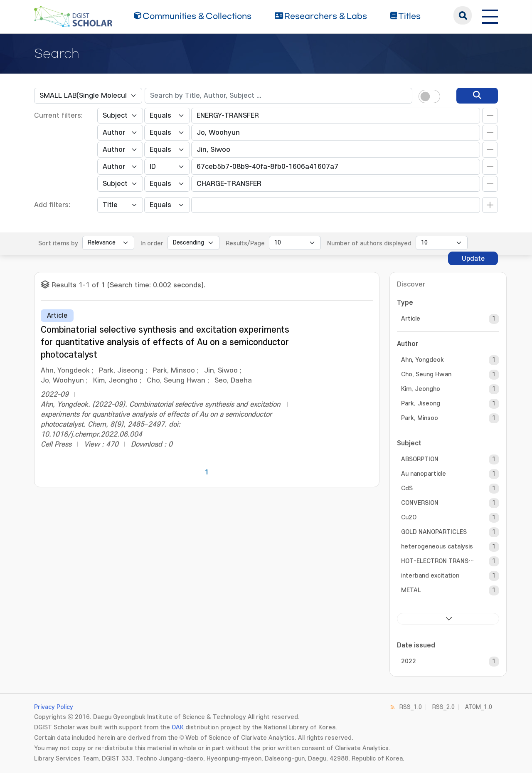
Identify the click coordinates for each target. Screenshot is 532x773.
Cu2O (409, 517)
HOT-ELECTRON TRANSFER (438, 561)
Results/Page (245, 243)
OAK (178, 727)
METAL (411, 590)
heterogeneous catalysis (437, 547)
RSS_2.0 (443, 707)
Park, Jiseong (421, 404)
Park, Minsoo (420, 418)
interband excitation (430, 576)
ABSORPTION (420, 459)
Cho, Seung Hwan (426, 374)
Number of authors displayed (369, 243)
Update (473, 259)
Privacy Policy (54, 707)
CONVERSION (420, 503)
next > (448, 619)
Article (411, 319)
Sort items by (58, 243)
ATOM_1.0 (479, 707)
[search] (477, 96)
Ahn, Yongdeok (422, 360)
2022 (409, 661)
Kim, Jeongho (421, 389)
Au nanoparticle (424, 474)
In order (152, 243)
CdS (407, 488)
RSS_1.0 (411, 707)
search (463, 15)
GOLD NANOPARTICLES (434, 532)
